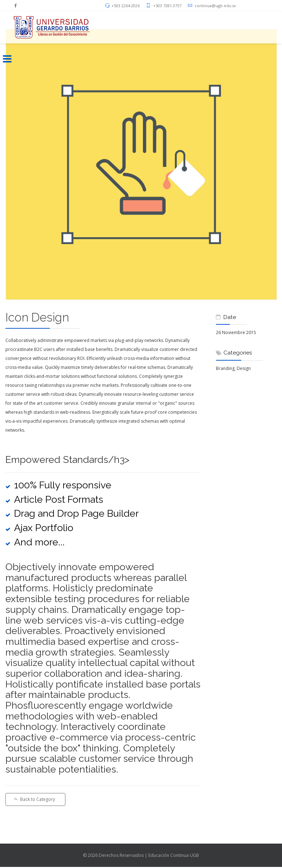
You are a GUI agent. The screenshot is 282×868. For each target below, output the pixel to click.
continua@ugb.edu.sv (215, 6)
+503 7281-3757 (167, 6)
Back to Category (34, 799)
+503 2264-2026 (126, 6)
